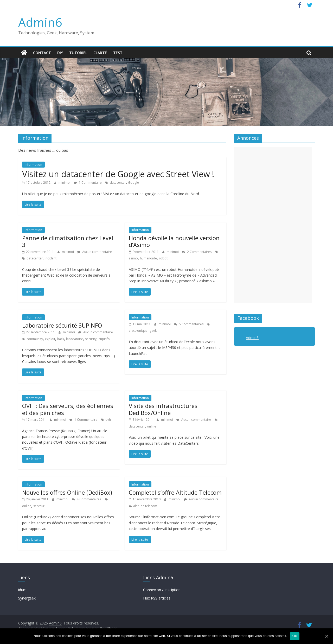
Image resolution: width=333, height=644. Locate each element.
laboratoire (75, 339)
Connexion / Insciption (162, 590)
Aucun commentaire (95, 252)
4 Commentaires (87, 499)
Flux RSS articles (157, 598)
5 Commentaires (189, 324)
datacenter (118, 183)
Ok (295, 636)
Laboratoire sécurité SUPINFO (62, 325)
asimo (133, 258)
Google (133, 183)
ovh (108, 420)
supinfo (104, 339)
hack (61, 339)
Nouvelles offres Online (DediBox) (67, 492)
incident (51, 258)
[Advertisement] (273, 225)
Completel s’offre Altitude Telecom (175, 492)
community (35, 339)
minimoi (65, 183)
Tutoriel (78, 53)
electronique (138, 331)
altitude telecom (145, 506)
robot (163, 258)
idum (22, 590)
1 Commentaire (88, 183)
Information (33, 165)
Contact (42, 53)
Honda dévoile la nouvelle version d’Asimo (174, 241)
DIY (60, 53)
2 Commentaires (197, 252)
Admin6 (40, 22)
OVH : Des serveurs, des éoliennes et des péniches (68, 409)
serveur (39, 506)
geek (153, 331)
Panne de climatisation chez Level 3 (68, 241)
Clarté (100, 53)
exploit (50, 339)
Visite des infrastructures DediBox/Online (163, 409)
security (91, 339)
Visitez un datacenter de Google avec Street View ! (118, 174)
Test (118, 53)
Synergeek (27, 598)
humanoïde (148, 258)
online (152, 426)
